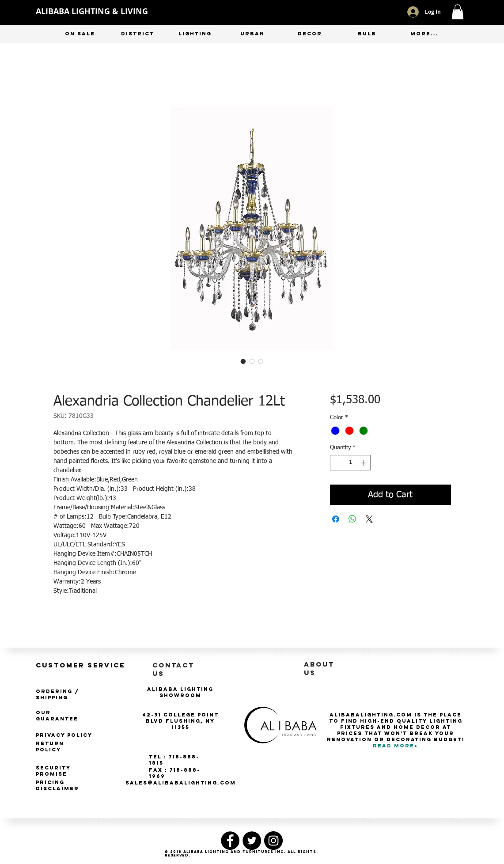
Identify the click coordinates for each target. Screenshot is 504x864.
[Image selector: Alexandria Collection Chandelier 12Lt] (243, 361)
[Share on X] (369, 519)
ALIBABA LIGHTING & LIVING (92, 11)
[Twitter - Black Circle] (252, 841)
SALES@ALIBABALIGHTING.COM (181, 783)
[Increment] (364, 463)
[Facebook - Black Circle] (230, 841)
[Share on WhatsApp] (352, 519)
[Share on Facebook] (336, 519)
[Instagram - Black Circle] (273, 841)
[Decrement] (337, 463)
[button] (458, 12)
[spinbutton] (351, 463)
